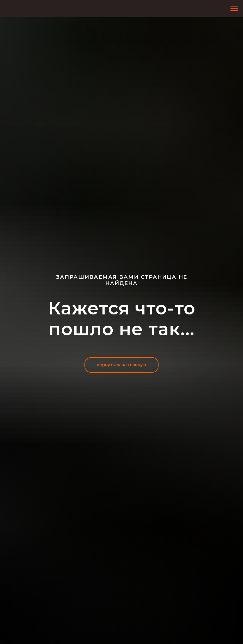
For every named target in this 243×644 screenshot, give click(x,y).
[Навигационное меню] (234, 8)
